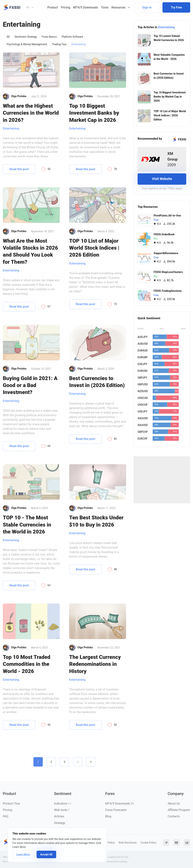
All (8, 37)
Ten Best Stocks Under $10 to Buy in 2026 (96, 521)
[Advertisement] (162, 480)
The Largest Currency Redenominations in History (95, 664)
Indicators (63, 804)
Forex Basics (49, 37)
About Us (174, 804)
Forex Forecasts (116, 810)
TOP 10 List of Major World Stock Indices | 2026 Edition (94, 248)
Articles (59, 816)
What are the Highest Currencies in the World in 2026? (31, 113)
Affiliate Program (179, 810)
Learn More (23, 854)
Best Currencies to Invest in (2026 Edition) (97, 382)
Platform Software (72, 37)
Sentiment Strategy (26, 37)
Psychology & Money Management (27, 44)
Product (53, 7)
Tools (105, 7)
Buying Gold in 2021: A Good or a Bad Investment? (30, 385)
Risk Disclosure (128, 843)
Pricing (66, 7)
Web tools (62, 810)
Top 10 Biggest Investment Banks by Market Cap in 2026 (94, 113)
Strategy (60, 823)
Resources (118, 7)
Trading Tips (59, 44)
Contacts (174, 816)
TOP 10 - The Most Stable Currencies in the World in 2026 (27, 525)
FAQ (6, 816)
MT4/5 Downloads (86, 7)
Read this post (19, 169)
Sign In (147, 7)
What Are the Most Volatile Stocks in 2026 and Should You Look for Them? (30, 251)
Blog (108, 816)
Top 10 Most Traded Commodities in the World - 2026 (27, 664)
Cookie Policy (148, 843)
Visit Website (162, 179)
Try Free (176, 7)
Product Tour (11, 804)
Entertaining (79, 44)
